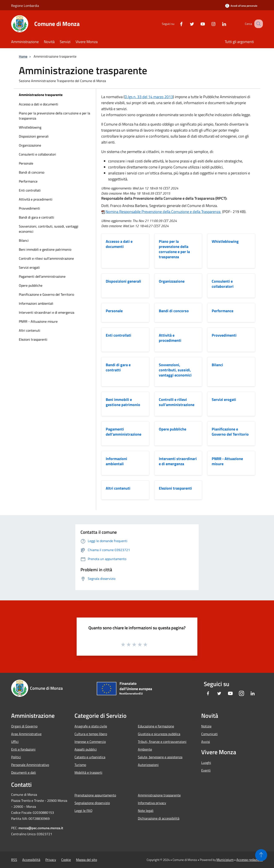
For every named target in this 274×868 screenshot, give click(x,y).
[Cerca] (258, 24)
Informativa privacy (152, 803)
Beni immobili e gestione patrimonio (45, 249)
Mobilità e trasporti (88, 772)
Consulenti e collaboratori (37, 154)
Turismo (80, 765)
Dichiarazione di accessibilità (159, 818)
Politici (16, 757)
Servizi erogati (29, 267)
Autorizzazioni (148, 765)
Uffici (15, 742)
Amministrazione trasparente (41, 95)
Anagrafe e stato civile (91, 726)
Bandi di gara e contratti (36, 217)
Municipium (225, 860)
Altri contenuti (30, 330)
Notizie (206, 726)
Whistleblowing (30, 127)
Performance (28, 181)
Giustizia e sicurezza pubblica (159, 734)
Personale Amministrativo (30, 765)
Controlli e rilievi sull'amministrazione (46, 258)
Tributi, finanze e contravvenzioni (162, 742)
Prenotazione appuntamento (95, 795)
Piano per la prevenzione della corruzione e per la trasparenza (54, 116)
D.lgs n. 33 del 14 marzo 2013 (149, 97)
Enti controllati (30, 190)
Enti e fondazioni (23, 749)
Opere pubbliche (31, 285)
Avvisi (206, 742)
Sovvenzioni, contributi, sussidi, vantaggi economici (49, 229)
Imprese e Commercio (90, 742)
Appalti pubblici (86, 749)
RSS (14, 860)
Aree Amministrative (26, 734)
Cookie (66, 860)
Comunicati (209, 734)
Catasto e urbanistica (90, 757)
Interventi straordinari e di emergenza (47, 312)
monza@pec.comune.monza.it (41, 828)
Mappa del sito (86, 860)
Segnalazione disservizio (92, 803)
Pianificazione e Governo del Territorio (46, 294)
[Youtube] (198, 24)
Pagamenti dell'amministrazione (42, 276)
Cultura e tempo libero (91, 734)
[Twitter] (188, 24)
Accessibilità (31, 860)
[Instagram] (209, 24)
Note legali (146, 811)
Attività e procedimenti (36, 199)
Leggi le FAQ (83, 811)
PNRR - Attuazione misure (38, 321)
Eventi (206, 770)
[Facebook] (177, 24)
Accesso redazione (250, 860)
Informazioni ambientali (36, 303)
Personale (26, 163)
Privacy (51, 860)
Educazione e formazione (156, 726)
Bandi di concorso (32, 172)
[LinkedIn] (220, 24)
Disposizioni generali (34, 136)
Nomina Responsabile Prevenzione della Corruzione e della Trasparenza (163, 212)
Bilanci (24, 240)
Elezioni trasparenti (33, 339)
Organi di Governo (24, 726)
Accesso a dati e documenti (39, 104)
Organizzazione (30, 145)
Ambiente (145, 749)
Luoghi (206, 763)
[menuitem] (55, 104)
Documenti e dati (24, 772)
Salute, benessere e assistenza (160, 757)
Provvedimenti (29, 208)
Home (23, 56)
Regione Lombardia (25, 6)
